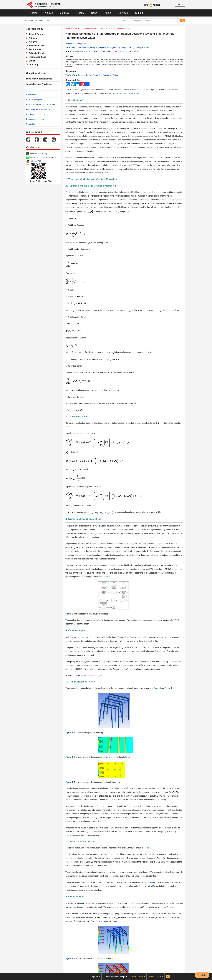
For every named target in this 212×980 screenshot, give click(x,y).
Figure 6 (154, 882)
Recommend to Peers (35, 114)
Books (80, 13)
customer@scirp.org (39, 154)
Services (123, 13)
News (94, 13)
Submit (139, 13)
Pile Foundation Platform (109, 75)
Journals (65, 13)
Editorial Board (36, 46)
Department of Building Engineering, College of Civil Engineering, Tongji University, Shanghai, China (107, 47)
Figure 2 (100, 676)
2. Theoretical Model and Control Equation (91, 179)
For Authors (34, 49)
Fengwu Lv (82, 44)
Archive (32, 42)
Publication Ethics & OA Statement (41, 104)
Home (34, 13)
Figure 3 (157, 688)
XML (109, 51)
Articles (49, 13)
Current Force (92, 75)
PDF (96, 51)
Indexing (33, 65)
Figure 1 (106, 577)
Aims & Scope (36, 34)
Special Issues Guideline (39, 84)
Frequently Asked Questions (38, 109)
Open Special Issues (37, 73)
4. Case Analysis (76, 630)
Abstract (70, 56)
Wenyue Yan (71, 44)
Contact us (31, 124)
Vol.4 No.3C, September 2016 (118, 28)
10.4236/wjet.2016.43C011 (81, 51)
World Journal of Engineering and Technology (85, 28)
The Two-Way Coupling (75, 75)
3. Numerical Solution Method (83, 519)
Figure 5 (147, 848)
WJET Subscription (34, 100)
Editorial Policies (37, 53)
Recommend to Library (36, 119)
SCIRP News (137, 977)
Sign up (94, 977)
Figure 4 (168, 688)
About (108, 13)
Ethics (32, 61)
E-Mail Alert (31, 95)
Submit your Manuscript (114, 977)
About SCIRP (155, 977)
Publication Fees (37, 57)
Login (180, 5)
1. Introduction (74, 100)
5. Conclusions (75, 897)
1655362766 (36, 161)
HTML (103, 51)
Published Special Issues (39, 79)
